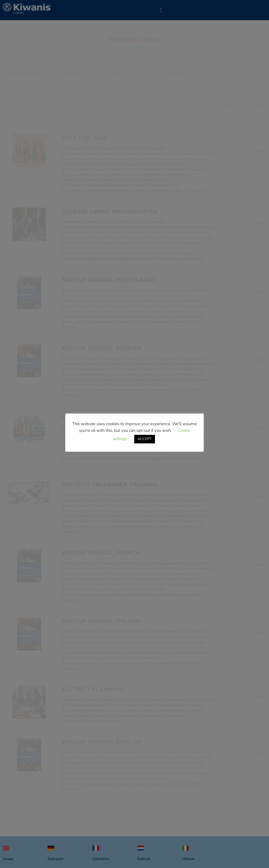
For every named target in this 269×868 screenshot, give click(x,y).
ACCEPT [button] (145, 439)
